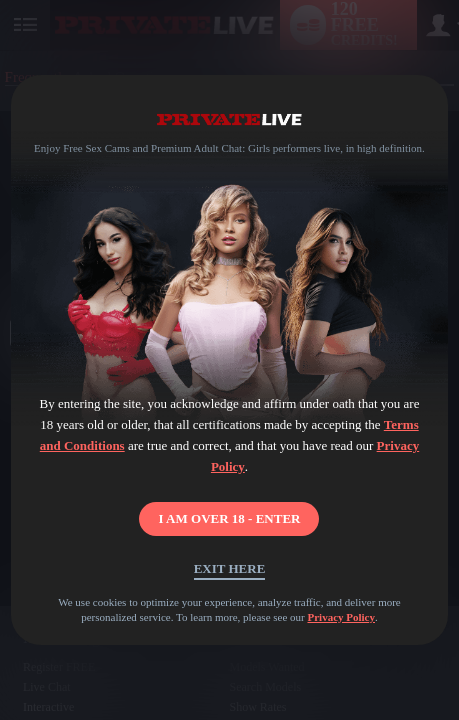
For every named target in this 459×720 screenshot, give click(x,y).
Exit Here (230, 568)
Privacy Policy (341, 617)
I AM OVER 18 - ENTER (230, 518)
